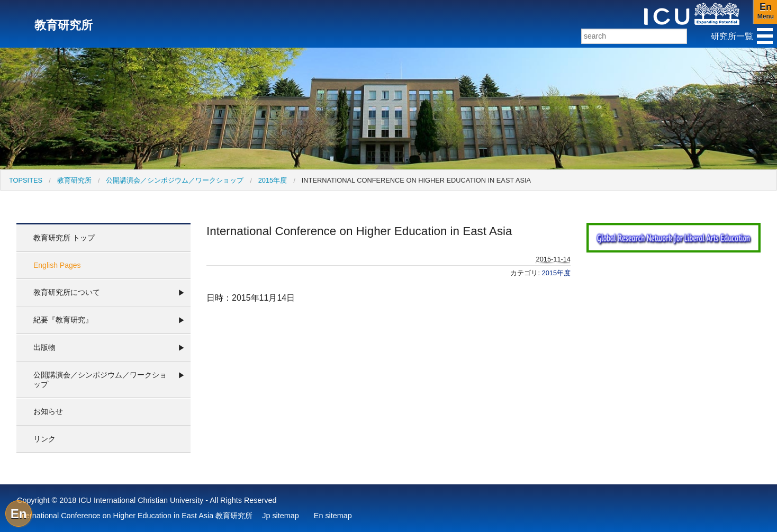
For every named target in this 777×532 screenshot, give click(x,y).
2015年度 (273, 180)
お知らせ (48, 411)
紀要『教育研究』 (63, 320)
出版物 (44, 347)
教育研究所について (67, 292)
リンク (44, 439)
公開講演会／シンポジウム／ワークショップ (175, 180)
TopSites (26, 180)
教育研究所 (74, 180)
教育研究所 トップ (64, 238)
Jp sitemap (281, 516)
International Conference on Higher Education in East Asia (416, 180)
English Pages (57, 265)
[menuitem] (26, 180)
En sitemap (333, 516)
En (19, 514)
